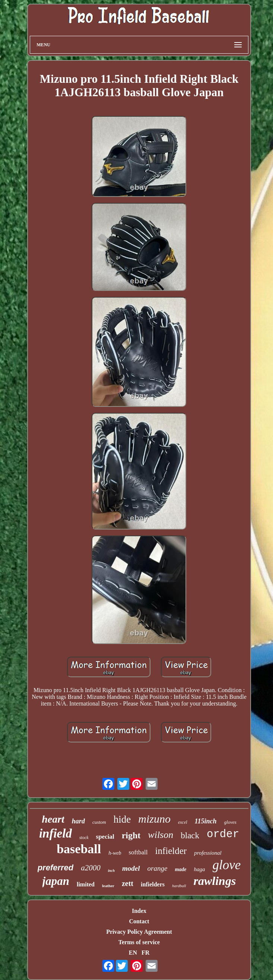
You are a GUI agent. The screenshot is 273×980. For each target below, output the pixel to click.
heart (53, 819)
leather (108, 886)
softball (138, 852)
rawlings (215, 881)
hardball (179, 886)
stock (84, 838)
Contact (139, 921)
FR (145, 953)
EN (133, 953)
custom (99, 822)
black (190, 835)
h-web (115, 853)
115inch (206, 821)
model (131, 868)
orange (158, 868)
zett (128, 883)
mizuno (154, 819)
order (223, 834)
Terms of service (139, 942)
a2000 (91, 868)
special (105, 837)
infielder (171, 851)
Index (139, 911)
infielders (153, 884)
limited (86, 884)
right (131, 835)
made (180, 869)
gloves (230, 822)
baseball (79, 849)
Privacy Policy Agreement (139, 932)
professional (208, 853)
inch (111, 871)
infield (55, 833)
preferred (56, 868)
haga (200, 869)
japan (56, 881)
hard (78, 821)
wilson (161, 835)
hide (122, 819)
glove (227, 865)
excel (183, 822)
